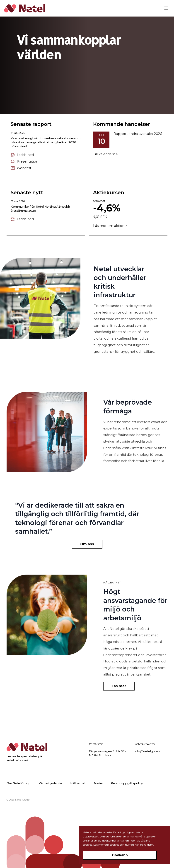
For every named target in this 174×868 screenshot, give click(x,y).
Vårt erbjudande (50, 783)
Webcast (21, 168)
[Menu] (168, 8)
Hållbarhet (78, 783)
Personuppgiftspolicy (127, 783)
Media (98, 783)
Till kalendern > (106, 154)
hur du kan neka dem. (139, 845)
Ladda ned (22, 155)
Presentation (24, 162)
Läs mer (119, 686)
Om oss (87, 544)
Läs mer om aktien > (110, 226)
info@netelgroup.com (151, 751)
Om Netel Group (19, 783)
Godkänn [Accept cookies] (120, 855)
